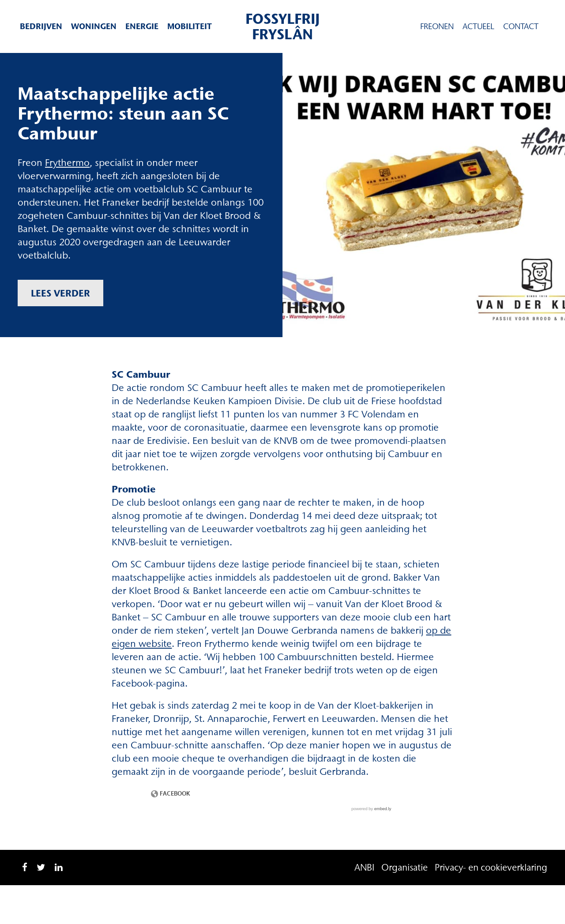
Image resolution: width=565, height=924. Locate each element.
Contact (521, 26)
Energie (142, 26)
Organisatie (405, 867)
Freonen (437, 26)
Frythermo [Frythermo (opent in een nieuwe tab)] (67, 163)
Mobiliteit (190, 26)
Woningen (94, 26)
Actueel (478, 26)
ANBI (364, 867)
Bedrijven (41, 26)
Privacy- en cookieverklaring (491, 867)
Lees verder (60, 293)
